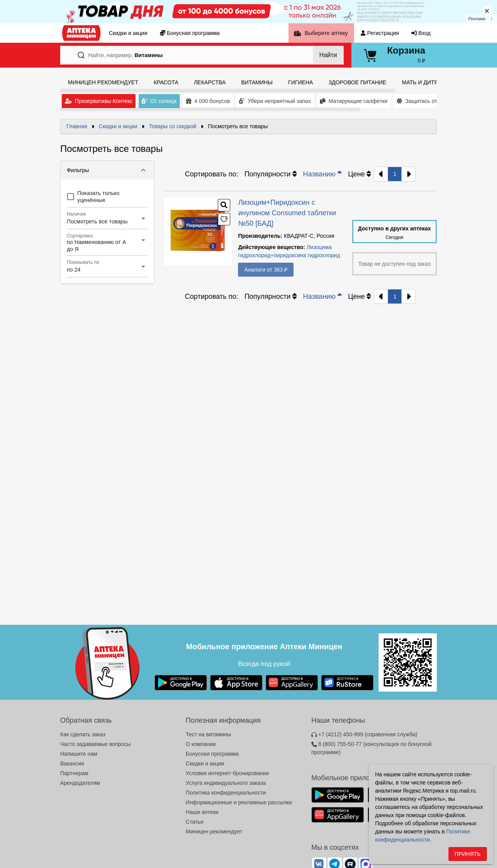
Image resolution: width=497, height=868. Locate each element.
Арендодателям (80, 783)
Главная (77, 126)
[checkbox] (107, 197)
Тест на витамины (208, 734)
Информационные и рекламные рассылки (239, 802)
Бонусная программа (212, 754)
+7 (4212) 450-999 (364, 734)
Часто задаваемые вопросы (96, 744)
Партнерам (74, 773)
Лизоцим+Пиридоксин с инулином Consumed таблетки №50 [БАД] (287, 213)
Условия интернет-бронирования (227, 773)
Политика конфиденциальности (226, 793)
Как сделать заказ (83, 734)
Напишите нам (79, 754)
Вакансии (72, 763)
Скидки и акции (118, 126)
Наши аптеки (202, 812)
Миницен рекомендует (214, 831)
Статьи (194, 822)
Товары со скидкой (173, 126)
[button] (107, 170)
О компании (201, 744)
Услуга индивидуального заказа (226, 783)
